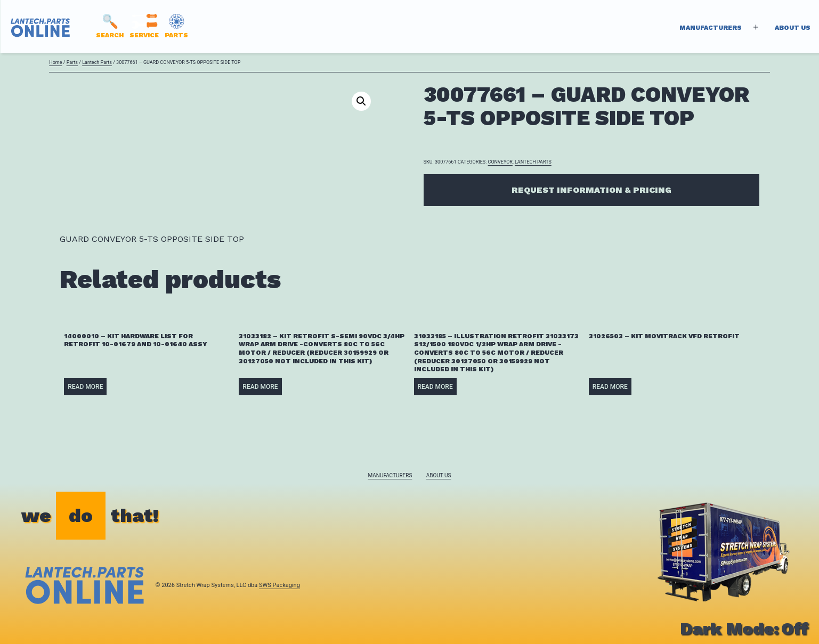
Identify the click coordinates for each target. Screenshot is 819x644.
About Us (793, 28)
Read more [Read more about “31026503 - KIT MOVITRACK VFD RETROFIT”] (610, 387)
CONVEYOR (500, 162)
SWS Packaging (279, 585)
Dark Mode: (744, 629)
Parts (72, 62)
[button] (361, 101)
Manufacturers (711, 28)
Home (55, 62)
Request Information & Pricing (591, 190)
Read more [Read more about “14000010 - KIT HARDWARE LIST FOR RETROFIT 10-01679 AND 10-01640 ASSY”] (85, 387)
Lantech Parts (97, 62)
